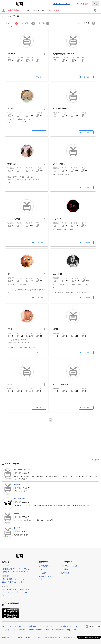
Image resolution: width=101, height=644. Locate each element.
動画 (4, 638)
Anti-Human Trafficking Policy (64, 630)
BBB (10, 384)
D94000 (17, 484)
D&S (10, 329)
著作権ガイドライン (69, 626)
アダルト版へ (82, 4)
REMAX (11, 54)
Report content (19, 630)
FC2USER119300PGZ (23, 470)
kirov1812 (57, 274)
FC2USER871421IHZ (63, 384)
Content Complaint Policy (38, 630)
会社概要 (32, 626)
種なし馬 (12, 164)
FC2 (9, 3)
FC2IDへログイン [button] (62, 4)
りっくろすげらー (16, 219)
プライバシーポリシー (48, 626)
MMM (55, 329)
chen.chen (6, 16)
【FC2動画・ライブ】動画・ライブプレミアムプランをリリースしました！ (17, 592)
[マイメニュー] (96, 10)
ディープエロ (59, 164)
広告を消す (96, 460)
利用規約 (65, 569)
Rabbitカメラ (20, 499)
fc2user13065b (60, 109)
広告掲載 (6, 630)
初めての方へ (44, 566)
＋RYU (11, 109)
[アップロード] (3, 10)
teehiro (17, 513)
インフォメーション (70, 566)
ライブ (10, 638)
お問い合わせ (20, 626)
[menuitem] (95, 4)
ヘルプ (41, 569)
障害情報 (65, 573)
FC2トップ (7, 626)
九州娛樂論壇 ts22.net (63, 54)
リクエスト (43, 573)
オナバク (57, 219)
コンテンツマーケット (24, 638)
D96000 (17, 528)
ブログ (37, 638)
